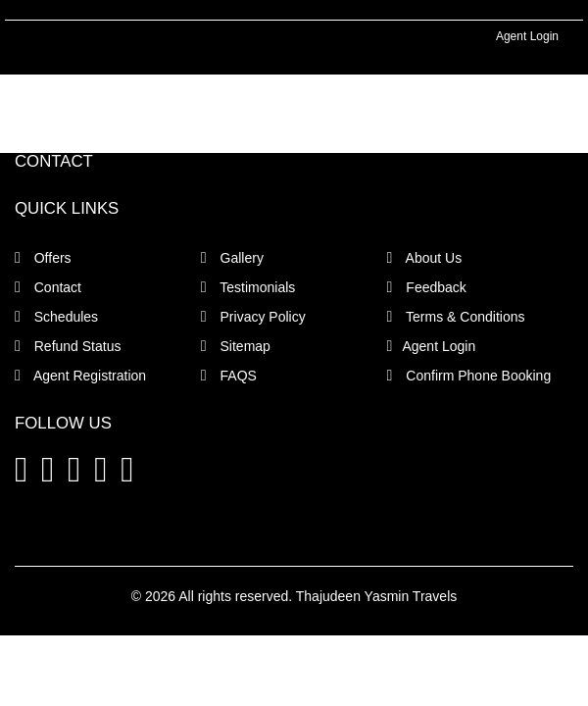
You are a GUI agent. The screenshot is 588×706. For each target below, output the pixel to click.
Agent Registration (80, 376)
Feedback (427, 287)
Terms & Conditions (456, 317)
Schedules (56, 317)
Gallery (232, 258)
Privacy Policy (253, 317)
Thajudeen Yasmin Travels (376, 596)
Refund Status (68, 346)
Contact (48, 287)
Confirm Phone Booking (469, 376)
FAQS (229, 376)
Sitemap (236, 346)
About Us (425, 258)
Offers (43, 258)
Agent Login (527, 36)
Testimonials (248, 287)
